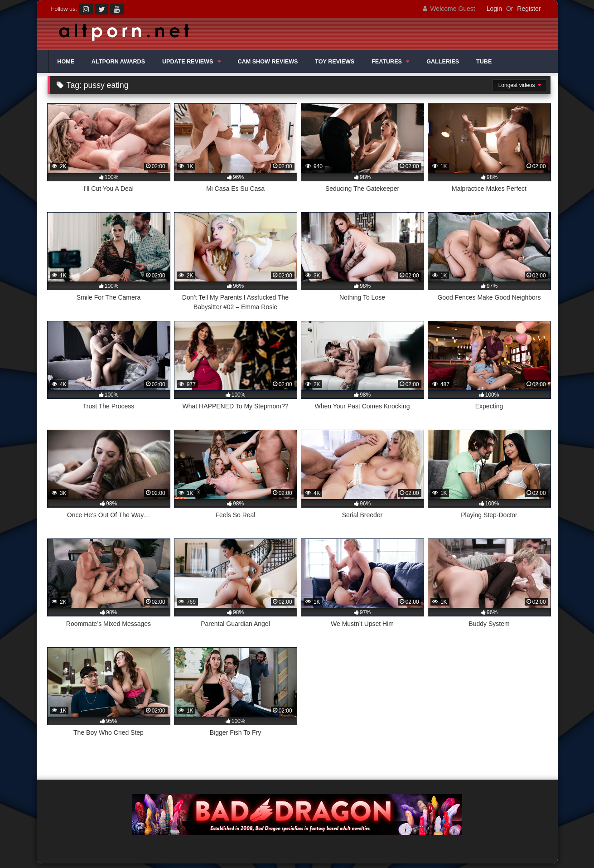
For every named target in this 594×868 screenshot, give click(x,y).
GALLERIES (443, 62)
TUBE (484, 62)
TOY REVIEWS (335, 62)
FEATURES (387, 62)
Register (529, 9)
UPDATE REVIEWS (188, 62)
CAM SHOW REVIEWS (268, 62)
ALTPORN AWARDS (118, 62)
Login (494, 9)
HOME (66, 62)
